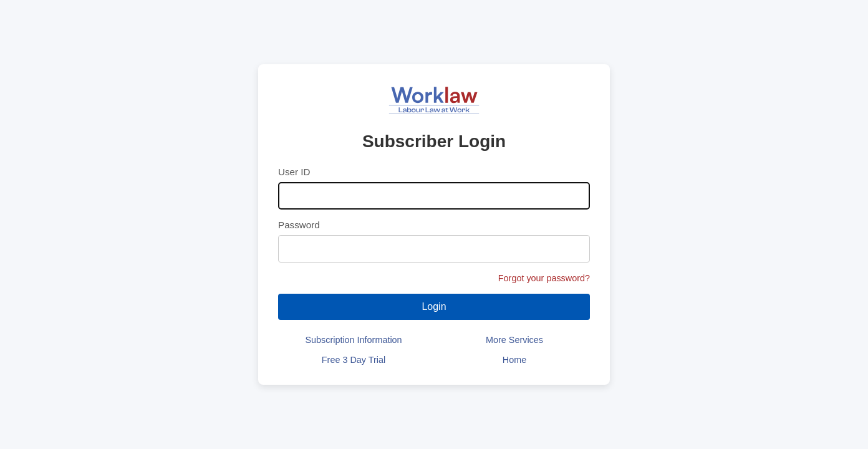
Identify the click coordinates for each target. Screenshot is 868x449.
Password (299, 225)
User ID (294, 172)
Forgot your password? (544, 278)
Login (434, 307)
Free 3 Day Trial (354, 360)
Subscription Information (353, 340)
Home (514, 360)
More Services (514, 340)
